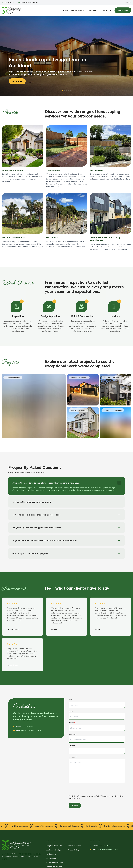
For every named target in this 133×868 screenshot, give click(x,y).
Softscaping (51, 858)
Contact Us (106, 10)
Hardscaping (51, 854)
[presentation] (84, 789)
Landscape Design (53, 850)
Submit (75, 805)
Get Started (17, 81)
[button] (63, 91)
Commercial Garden (54, 866)
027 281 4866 (9, 2)
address (72, 734)
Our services (78, 10)
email (71, 711)
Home (66, 10)
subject (72, 746)
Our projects (93, 10)
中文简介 (128, 2)
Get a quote (123, 10)
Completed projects (54, 846)
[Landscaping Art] (11, 10)
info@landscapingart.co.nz (30, 2)
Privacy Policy (73, 850)
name (71, 700)
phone (72, 723)
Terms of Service (75, 846)
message (73, 757)
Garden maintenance (54, 862)
